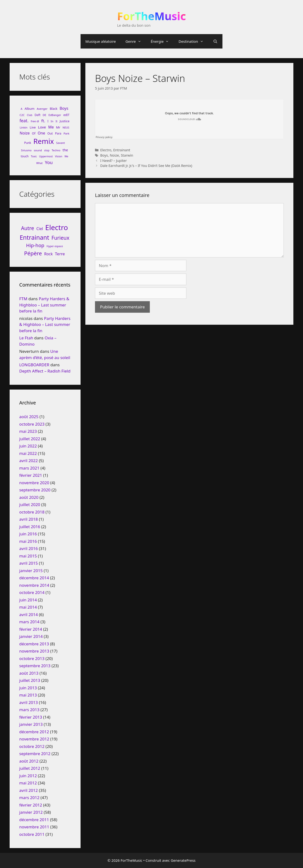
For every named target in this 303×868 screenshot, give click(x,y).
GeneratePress (183, 860)
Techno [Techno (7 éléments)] (56, 150)
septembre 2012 (35, 754)
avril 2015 (28, 563)
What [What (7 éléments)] (39, 163)
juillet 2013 (30, 680)
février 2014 (31, 629)
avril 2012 (28, 790)
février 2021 (31, 475)
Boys (104, 155)
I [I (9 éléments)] (48, 121)
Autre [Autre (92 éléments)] (28, 228)
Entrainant (122, 150)
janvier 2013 (31, 724)
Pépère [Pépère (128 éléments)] (33, 253)
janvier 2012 (31, 812)
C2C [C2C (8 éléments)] (22, 115)
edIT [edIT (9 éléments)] (66, 115)
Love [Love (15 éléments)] (42, 127)
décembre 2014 (34, 578)
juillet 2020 (30, 504)
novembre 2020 (34, 483)
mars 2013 (29, 710)
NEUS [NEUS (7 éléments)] (66, 128)
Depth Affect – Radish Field (45, 371)
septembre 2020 (35, 490)
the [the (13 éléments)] (65, 150)
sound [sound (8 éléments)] (38, 150)
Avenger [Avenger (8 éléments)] (42, 109)
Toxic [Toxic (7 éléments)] (34, 156)
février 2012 (31, 805)
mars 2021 (29, 468)
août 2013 (29, 673)
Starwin (127, 155)
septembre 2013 (35, 666)
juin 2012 (28, 776)
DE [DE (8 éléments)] (44, 115)
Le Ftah (26, 338)
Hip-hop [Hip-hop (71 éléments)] (35, 245)
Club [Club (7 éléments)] (30, 115)
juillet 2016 (30, 527)
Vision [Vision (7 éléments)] (59, 156)
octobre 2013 (32, 658)
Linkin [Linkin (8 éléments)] (24, 127)
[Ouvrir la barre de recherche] (215, 41)
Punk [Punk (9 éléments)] (28, 143)
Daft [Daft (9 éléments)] (38, 115)
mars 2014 (29, 622)
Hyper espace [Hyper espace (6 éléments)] (55, 246)
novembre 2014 (34, 585)
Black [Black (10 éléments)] (54, 109)
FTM (23, 299)
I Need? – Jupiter (114, 161)
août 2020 (29, 497)
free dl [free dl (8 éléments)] (35, 121)
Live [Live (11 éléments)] (33, 127)
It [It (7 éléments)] (56, 121)
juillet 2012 (30, 768)
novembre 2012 (34, 739)
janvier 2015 (31, 571)
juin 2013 (28, 688)
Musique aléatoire (101, 41)
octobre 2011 (32, 834)
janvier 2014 (31, 636)
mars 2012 (29, 798)
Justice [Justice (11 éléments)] (65, 121)
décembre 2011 (34, 820)
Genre (136, 41)
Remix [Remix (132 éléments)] (44, 141)
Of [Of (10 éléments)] (34, 133)
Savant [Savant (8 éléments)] (61, 143)
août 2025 (29, 417)
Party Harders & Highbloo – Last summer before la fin (44, 305)
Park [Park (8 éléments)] (66, 133)
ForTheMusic (151, 16)
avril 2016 (28, 548)
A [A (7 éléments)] (22, 109)
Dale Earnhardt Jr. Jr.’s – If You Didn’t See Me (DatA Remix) (146, 166)
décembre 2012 (34, 732)
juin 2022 (28, 446)
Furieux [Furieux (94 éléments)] (60, 238)
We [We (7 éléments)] (66, 156)
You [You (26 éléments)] (49, 162)
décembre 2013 (34, 644)
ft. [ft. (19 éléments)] (43, 121)
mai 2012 (28, 783)
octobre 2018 (32, 512)
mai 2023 (28, 431)
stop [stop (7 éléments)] (47, 150)
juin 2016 (28, 534)
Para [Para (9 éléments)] (58, 133)
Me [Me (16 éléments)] (51, 127)
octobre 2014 (32, 592)
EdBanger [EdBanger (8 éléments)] (55, 115)
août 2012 (29, 761)
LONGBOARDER (34, 365)
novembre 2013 (34, 651)
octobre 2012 (32, 746)
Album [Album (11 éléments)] (29, 109)
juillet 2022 (30, 439)
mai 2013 (28, 695)
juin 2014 (28, 600)
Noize (114, 155)
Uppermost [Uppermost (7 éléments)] (46, 156)
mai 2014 (28, 607)
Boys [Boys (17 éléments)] (64, 108)
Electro (106, 150)
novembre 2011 (34, 827)
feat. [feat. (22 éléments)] (24, 121)
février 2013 (31, 717)
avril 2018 (28, 519)
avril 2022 (28, 461)
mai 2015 (28, 556)
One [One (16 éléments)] (41, 133)
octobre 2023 (32, 424)
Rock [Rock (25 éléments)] (49, 254)
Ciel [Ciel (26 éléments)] (40, 229)
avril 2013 (28, 702)
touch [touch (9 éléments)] (25, 156)
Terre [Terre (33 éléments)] (60, 254)
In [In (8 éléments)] (52, 121)
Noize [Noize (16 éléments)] (25, 133)
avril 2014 (28, 614)
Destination (193, 41)
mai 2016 (28, 541)
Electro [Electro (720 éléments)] (57, 227)
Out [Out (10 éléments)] (50, 133)
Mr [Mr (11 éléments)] (58, 127)
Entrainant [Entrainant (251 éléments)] (35, 237)
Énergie (162, 41)
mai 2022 (28, 453)
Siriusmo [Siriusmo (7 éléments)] (26, 150)
